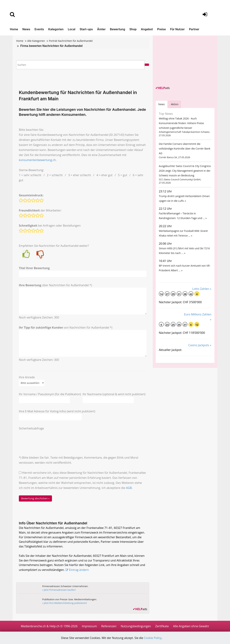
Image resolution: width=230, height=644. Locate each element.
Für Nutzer (177, 29)
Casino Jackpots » (200, 350)
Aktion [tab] (175, 104)
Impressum (89, 626)
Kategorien (56, 29)
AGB (129, 488)
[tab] (162, 104)
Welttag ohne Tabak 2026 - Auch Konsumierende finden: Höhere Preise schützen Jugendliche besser (181, 123)
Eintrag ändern (79, 570)
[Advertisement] (182, 61)
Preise (161, 29)
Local (72, 29)
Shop (133, 29)
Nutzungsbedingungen (136, 626)
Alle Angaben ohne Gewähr (191, 626)
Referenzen (109, 626)
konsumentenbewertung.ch (37, 160)
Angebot (147, 29)
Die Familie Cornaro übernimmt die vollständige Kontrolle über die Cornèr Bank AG (184, 149)
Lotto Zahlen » (202, 293)
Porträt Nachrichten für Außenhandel (71, 41)
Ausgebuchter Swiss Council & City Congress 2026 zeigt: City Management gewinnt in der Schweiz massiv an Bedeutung (185, 172)
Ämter (101, 29)
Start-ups (86, 29)
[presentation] (46, 438)
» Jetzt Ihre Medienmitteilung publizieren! (65, 603)
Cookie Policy (153, 638)
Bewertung (118, 29)
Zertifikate (162, 626)
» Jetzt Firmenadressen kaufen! (59, 590)
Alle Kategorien (36, 41)
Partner (194, 29)
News (26, 29)
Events (39, 29)
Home (14, 29)
